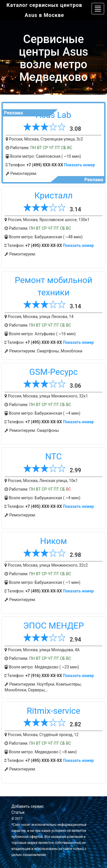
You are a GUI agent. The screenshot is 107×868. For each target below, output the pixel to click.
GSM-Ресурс (54, 372)
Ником (54, 541)
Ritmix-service (54, 711)
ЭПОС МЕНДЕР (53, 626)
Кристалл (53, 195)
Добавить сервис (28, 806)
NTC (54, 456)
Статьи (18, 812)
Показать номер (80, 165)
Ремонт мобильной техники (54, 286)
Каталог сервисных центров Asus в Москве (44, 10)
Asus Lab (54, 115)
